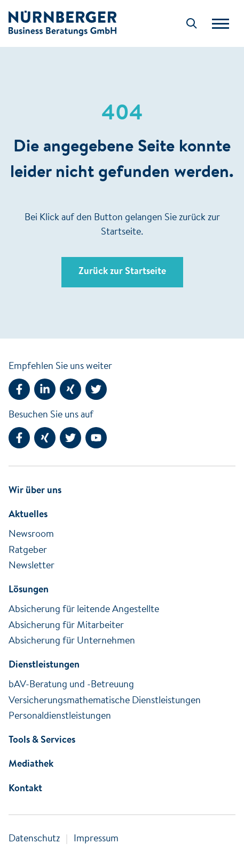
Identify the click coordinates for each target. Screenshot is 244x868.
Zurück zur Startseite (122, 272)
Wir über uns (35, 491)
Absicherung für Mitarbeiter (66, 626)
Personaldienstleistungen (60, 717)
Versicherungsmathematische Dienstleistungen (105, 701)
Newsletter (32, 566)
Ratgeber (28, 551)
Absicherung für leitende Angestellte (84, 610)
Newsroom (31, 535)
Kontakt (25, 789)
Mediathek (31, 765)
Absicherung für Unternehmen (72, 641)
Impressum (96, 839)
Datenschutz (34, 839)
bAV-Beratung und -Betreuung (71, 685)
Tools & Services (42, 741)
